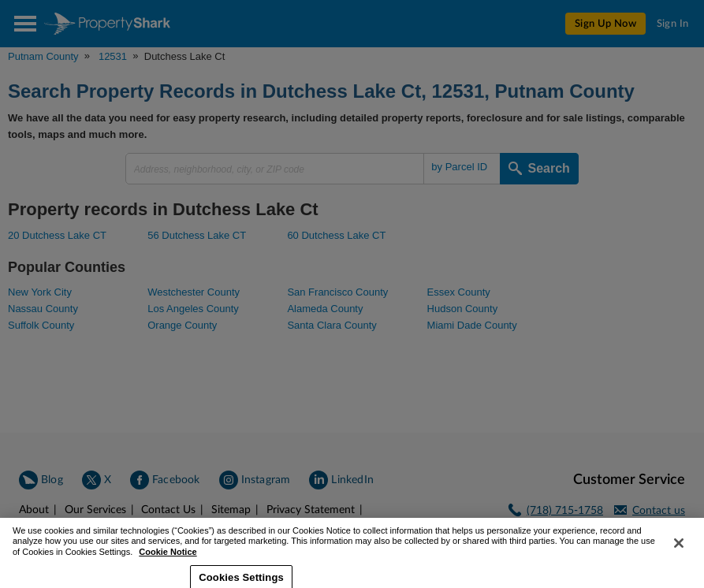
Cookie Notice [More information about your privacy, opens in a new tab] (168, 562)
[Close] (679, 554)
